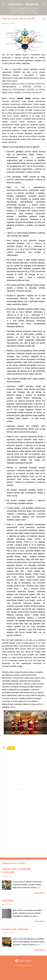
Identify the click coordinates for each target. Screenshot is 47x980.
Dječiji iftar (8, 901)
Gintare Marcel (29, 966)
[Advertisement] (23, 831)
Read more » (40, 893)
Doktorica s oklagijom (23, 4)
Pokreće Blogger (24, 961)
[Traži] (44, 5)
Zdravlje (11, 748)
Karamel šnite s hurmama (15, 929)
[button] (44, 19)
